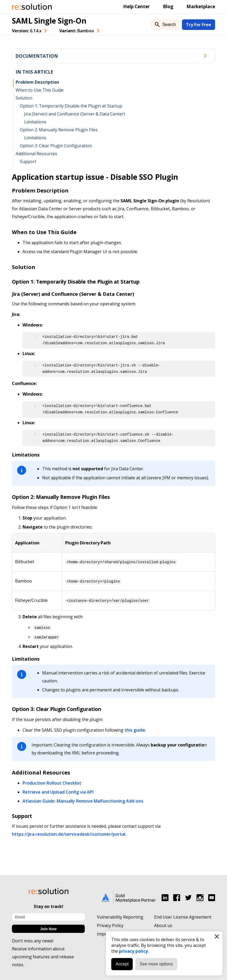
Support (28, 162)
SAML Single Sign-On (49, 21)
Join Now (48, 928)
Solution (24, 98)
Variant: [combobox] (77, 31)
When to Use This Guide (40, 90)
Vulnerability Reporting (120, 916)
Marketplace (201, 6)
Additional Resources (36, 154)
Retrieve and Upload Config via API (58, 791)
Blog (168, 6)
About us (163, 924)
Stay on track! (48, 905)
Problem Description (37, 82)
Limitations (35, 122)
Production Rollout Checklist (52, 782)
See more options (155, 963)
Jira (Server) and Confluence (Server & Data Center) (75, 114)
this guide (135, 729)
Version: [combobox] (27, 31)
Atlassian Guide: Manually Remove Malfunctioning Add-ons (83, 800)
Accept (121, 963)
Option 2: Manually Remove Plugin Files (59, 130)
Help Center (136, 6)
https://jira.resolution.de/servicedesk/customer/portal (69, 833)
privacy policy (133, 950)
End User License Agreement (183, 916)
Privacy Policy (110, 924)
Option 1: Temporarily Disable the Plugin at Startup (71, 106)
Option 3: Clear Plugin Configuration (56, 146)
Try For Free (199, 25)
